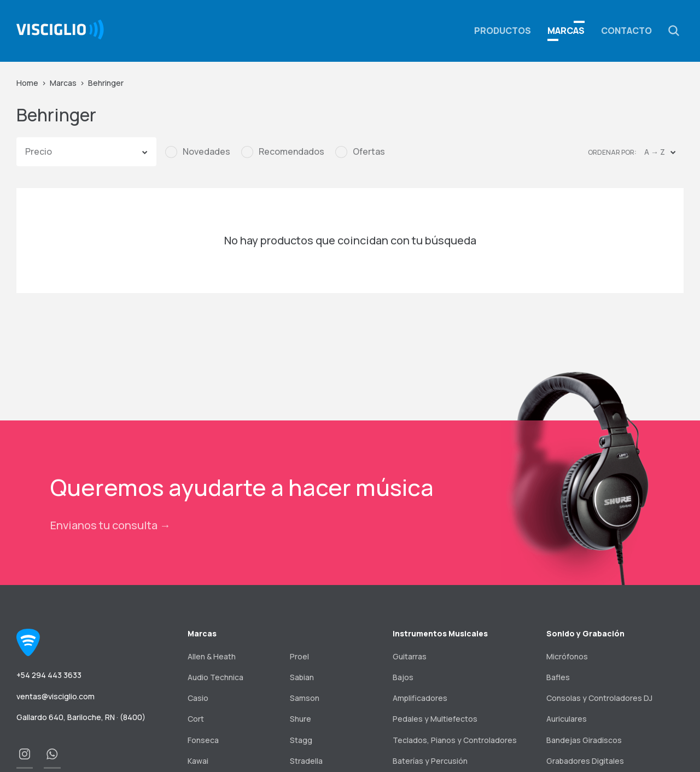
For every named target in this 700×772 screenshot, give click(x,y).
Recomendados (291, 152)
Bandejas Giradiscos (584, 740)
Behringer (106, 83)
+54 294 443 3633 (49, 675)
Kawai (198, 761)
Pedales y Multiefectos (435, 719)
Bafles (558, 677)
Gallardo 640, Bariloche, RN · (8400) (81, 717)
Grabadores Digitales (585, 761)
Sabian (302, 677)
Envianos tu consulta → (110, 525)
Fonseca (203, 740)
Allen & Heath (212, 656)
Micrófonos (567, 656)
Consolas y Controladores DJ (599, 698)
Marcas (566, 31)
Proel (299, 656)
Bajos (403, 677)
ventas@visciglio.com (56, 696)
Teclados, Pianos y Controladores (455, 740)
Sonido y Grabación (585, 633)
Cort (196, 719)
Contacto (626, 31)
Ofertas (369, 152)
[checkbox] (198, 152)
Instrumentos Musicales (440, 633)
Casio (198, 698)
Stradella (306, 761)
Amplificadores (420, 698)
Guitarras (410, 656)
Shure (301, 719)
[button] (674, 31)
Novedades (206, 152)
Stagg (301, 740)
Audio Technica (215, 677)
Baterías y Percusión (430, 761)
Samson (305, 698)
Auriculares (567, 719)
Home (27, 83)
